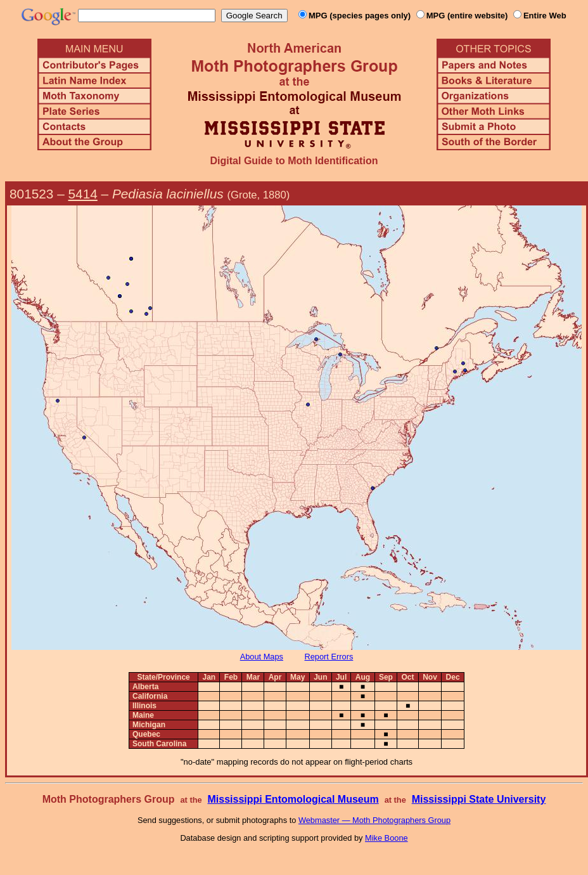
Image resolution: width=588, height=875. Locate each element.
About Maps (262, 657)
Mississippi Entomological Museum (293, 799)
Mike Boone (387, 838)
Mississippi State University (479, 799)
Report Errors (329, 657)
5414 (83, 194)
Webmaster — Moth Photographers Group (374, 820)
